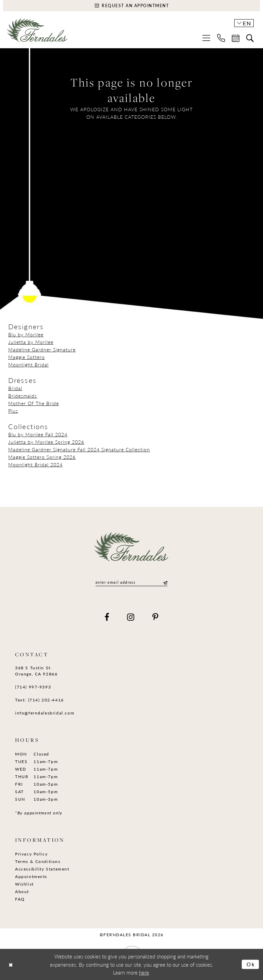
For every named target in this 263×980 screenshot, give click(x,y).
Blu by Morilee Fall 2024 (38, 434)
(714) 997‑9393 (33, 687)
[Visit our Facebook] (107, 617)
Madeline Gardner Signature (42, 349)
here (144, 972)
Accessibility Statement (42, 869)
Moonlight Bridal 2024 (35, 464)
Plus (13, 411)
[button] (206, 38)
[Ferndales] (37, 33)
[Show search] (250, 38)
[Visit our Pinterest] (156, 617)
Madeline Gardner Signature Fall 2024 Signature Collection (79, 449)
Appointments (31, 876)
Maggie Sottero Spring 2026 (42, 457)
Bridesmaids (23, 396)
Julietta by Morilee (31, 342)
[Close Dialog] (11, 964)
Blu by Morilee (26, 334)
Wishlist (24, 884)
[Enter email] (131, 582)
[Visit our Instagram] (131, 617)
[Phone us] (221, 38)
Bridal (15, 388)
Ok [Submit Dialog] (251, 964)
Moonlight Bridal (28, 364)
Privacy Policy (31, 854)
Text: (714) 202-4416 (40, 700)
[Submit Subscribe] (164, 582)
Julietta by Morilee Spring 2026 (46, 442)
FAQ (20, 899)
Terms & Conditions (38, 861)
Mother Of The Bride (34, 403)
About (22, 892)
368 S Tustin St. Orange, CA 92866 (36, 671)
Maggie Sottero (27, 357)
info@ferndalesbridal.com (45, 713)
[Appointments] (131, 6)
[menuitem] (206, 38)
